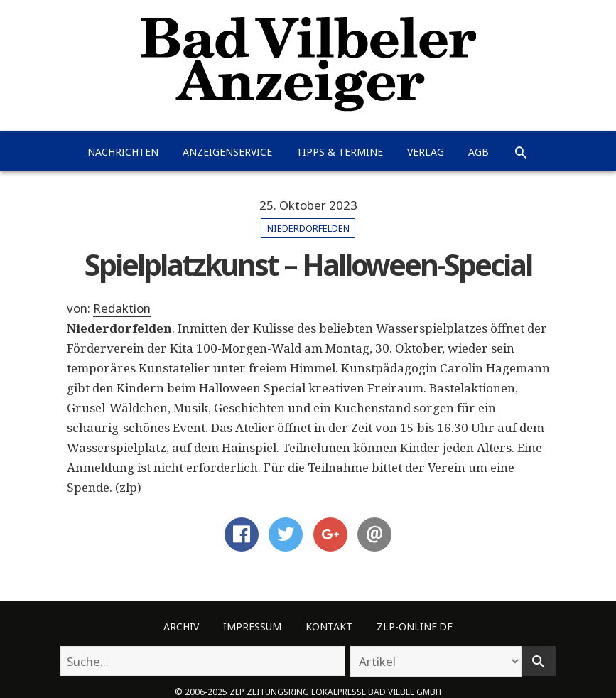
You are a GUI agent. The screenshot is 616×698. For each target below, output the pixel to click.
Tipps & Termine (340, 152)
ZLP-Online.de (415, 627)
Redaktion (122, 308)
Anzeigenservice (227, 152)
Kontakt (329, 627)
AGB (479, 152)
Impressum (252, 627)
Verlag (426, 152)
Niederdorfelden (308, 228)
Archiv (181, 627)
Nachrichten (123, 152)
